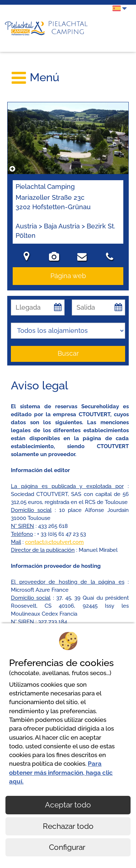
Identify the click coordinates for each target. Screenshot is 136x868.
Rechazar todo (68, 826)
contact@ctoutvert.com (54, 542)
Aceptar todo (68, 805)
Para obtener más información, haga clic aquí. (61, 772)
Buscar (68, 353)
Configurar (68, 847)
